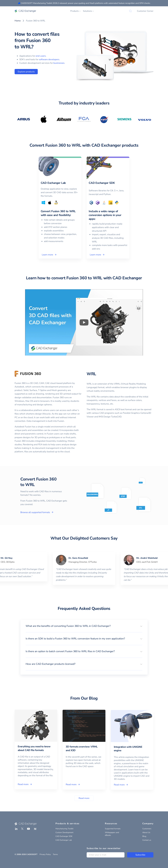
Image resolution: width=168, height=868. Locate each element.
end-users (41, 56)
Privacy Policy (45, 854)
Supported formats (113, 829)
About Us (146, 832)
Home (18, 21)
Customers (147, 829)
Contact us (147, 840)
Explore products (26, 72)
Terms (55, 854)
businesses (59, 63)
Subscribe (140, 855)
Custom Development (64, 832)
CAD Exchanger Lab (64, 840)
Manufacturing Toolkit (64, 829)
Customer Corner (145, 11)
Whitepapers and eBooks (112, 834)
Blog (144, 836)
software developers (49, 59)
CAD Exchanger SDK (64, 836)
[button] (84, 626)
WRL (91, 374)
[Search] (130, 11)
